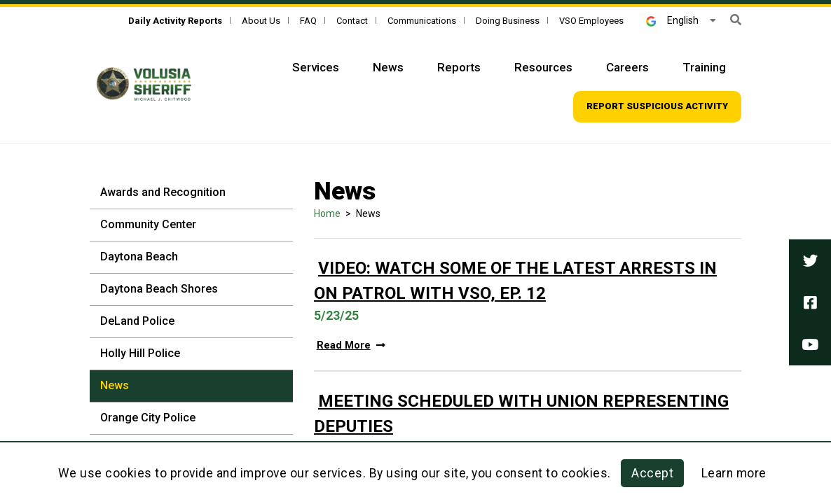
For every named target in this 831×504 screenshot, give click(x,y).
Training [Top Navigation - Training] (704, 67)
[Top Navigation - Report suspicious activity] (657, 107)
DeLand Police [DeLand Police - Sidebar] (137, 321)
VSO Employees (591, 21)
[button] (736, 20)
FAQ (308, 21)
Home (327, 213)
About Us (261, 21)
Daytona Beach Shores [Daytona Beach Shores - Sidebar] (159, 289)
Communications (422, 21)
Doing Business (508, 21)
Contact (352, 21)
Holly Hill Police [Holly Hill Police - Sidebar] (140, 353)
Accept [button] (652, 473)
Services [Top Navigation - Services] (316, 67)
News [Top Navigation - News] (388, 67)
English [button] (672, 20)
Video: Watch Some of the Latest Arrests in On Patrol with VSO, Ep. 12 (515, 281)
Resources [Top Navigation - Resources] (543, 67)
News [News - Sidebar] (115, 385)
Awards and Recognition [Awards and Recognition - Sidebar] (163, 192)
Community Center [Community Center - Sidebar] (148, 224)
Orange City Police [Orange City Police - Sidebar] (148, 418)
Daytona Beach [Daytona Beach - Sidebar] (139, 257)
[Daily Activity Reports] (175, 21)
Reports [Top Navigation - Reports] (459, 67)
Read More (351, 345)
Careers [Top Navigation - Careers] (627, 67)
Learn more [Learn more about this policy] (734, 473)
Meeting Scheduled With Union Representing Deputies (521, 414)
